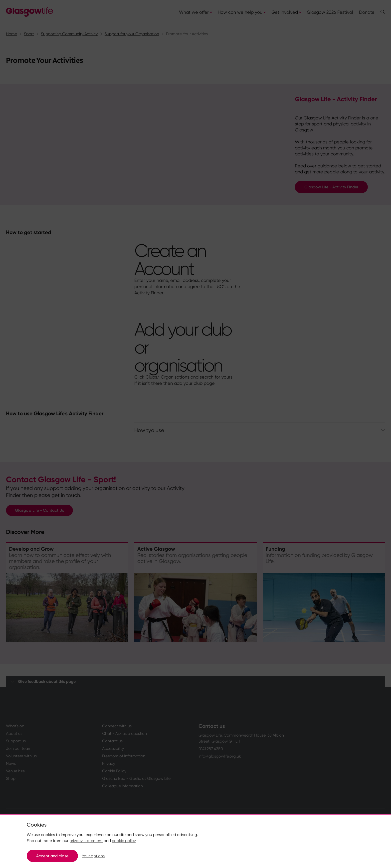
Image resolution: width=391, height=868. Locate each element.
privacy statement (86, 841)
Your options (93, 856)
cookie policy (124, 841)
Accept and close (52, 856)
